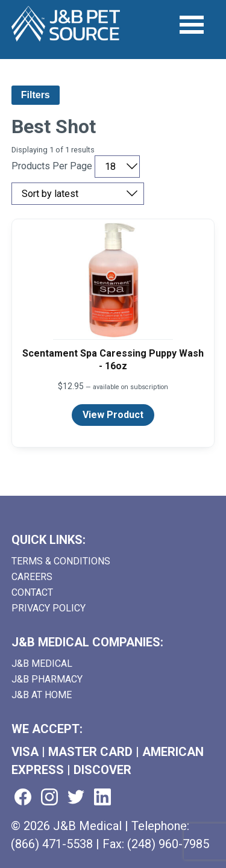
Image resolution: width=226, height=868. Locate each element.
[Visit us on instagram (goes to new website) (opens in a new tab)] (49, 798)
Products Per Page (52, 166)
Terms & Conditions (61, 561)
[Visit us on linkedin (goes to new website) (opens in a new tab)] (102, 798)
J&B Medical (42, 663)
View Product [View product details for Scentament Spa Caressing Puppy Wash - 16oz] (113, 415)
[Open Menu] (192, 25)
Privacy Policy (49, 608)
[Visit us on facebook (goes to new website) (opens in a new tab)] (23, 798)
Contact (32, 592)
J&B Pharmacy (47, 679)
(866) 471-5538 (52, 844)
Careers (32, 577)
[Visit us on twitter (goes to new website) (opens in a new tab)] (76, 798)
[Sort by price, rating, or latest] (78, 194)
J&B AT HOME (42, 695)
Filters (36, 95)
